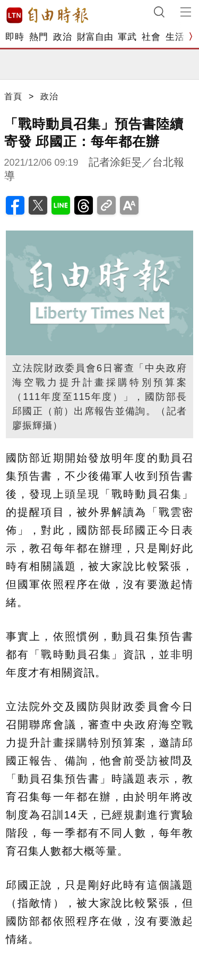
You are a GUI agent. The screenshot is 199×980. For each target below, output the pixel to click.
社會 (151, 37)
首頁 (13, 96)
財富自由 (95, 37)
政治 (62, 37)
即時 (15, 37)
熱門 (38, 37)
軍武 (127, 37)
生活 (175, 37)
